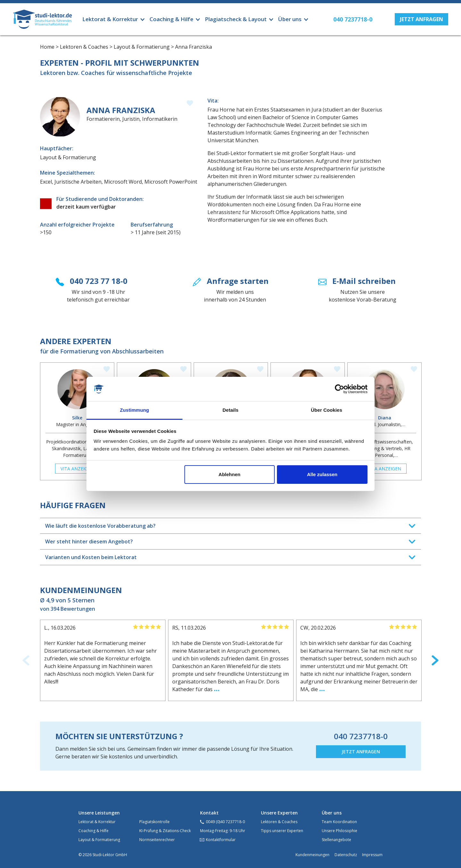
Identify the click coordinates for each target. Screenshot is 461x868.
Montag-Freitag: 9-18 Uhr (223, 831)
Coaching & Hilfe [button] (171, 19)
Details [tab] (230, 410)
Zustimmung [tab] (135, 410)
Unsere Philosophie (340, 831)
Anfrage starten (238, 281)
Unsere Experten (279, 813)
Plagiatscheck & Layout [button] (236, 19)
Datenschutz (346, 855)
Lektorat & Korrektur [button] (110, 19)
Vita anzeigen (77, 469)
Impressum (372, 855)
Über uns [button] (290, 19)
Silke (77, 418)
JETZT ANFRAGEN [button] (361, 752)
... (217, 688)
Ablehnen (230, 474)
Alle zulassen (322, 474)
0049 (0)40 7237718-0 (225, 822)
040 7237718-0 (361, 736)
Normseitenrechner (157, 840)
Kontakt (209, 813)
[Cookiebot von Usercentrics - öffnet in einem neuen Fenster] (340, 389)
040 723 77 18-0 (99, 281)
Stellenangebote (336, 840)
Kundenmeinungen (312, 855)
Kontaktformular (221, 840)
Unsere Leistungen (99, 813)
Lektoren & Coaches (279, 822)
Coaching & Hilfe (93, 831)
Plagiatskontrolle (154, 822)
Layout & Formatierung (99, 840)
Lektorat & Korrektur (97, 822)
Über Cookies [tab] (327, 410)
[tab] (230, 526)
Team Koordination (339, 822)
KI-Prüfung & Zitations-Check (165, 831)
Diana (385, 418)
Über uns (332, 813)
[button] (421, 19)
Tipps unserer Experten (282, 831)
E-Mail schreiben (364, 281)
